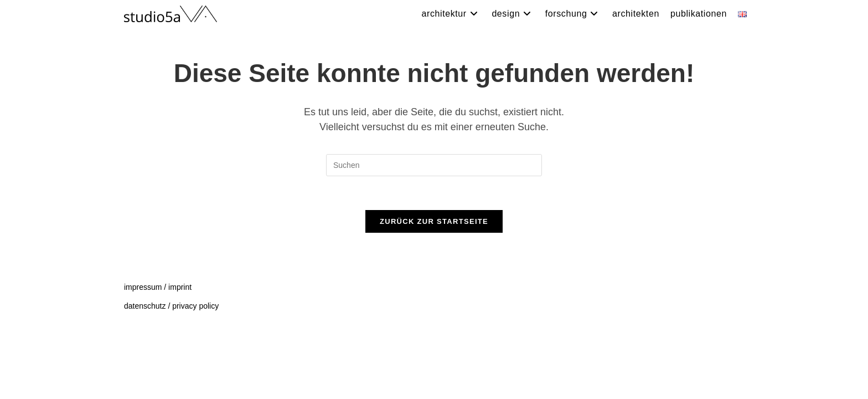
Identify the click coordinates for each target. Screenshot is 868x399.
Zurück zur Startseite (434, 221)
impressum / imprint (158, 354)
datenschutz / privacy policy (171, 372)
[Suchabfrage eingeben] (434, 165)
